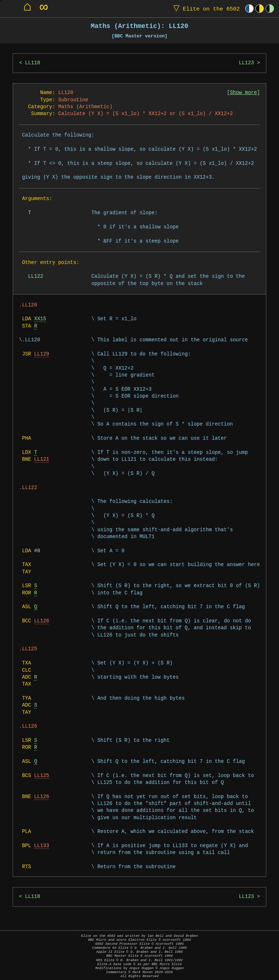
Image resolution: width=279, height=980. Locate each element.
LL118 (33, 63)
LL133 (42, 846)
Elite (205, 9)
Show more (244, 93)
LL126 (42, 621)
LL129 (42, 354)
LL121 (42, 459)
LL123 (246, 63)
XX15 (40, 319)
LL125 (42, 776)
